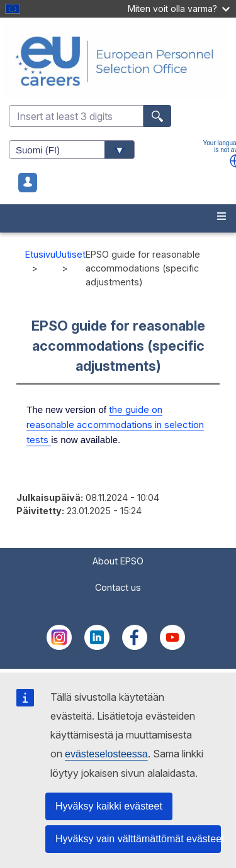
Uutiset (70, 254)
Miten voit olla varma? (179, 8)
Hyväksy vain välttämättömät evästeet (138, 839)
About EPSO (118, 561)
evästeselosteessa (106, 754)
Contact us (118, 587)
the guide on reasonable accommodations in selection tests (115, 425)
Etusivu (40, 254)
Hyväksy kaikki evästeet (109, 806)
